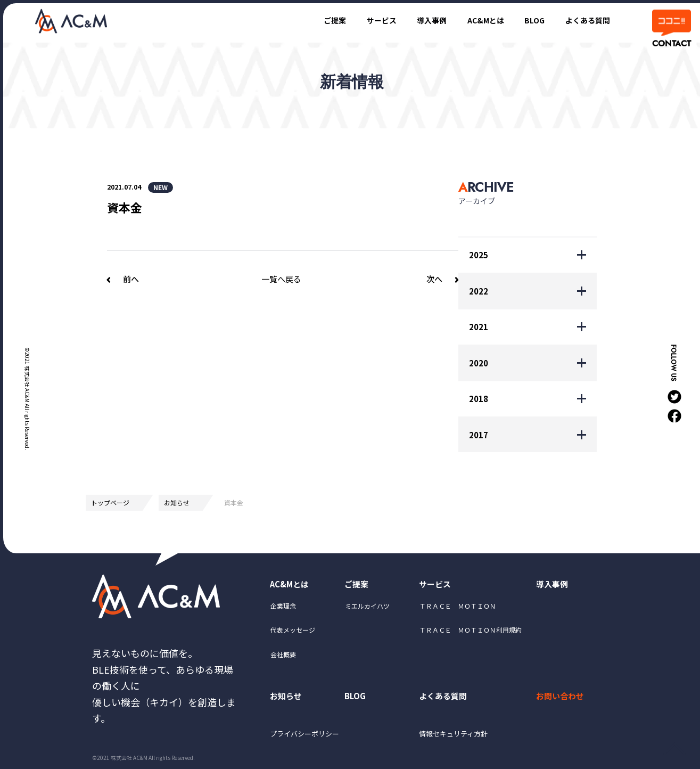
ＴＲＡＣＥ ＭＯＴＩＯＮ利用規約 (471, 632)
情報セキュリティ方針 (456, 738)
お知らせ (177, 502)
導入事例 (421, 20)
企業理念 (283, 608)
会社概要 (283, 656)
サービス (368, 20)
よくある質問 (586, 20)
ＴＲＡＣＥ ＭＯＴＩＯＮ (458, 608)
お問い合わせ (562, 698)
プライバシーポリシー (308, 738)
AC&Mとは (478, 20)
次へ (434, 279)
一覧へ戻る (281, 279)
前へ (131, 279)
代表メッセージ (293, 632)
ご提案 (319, 20)
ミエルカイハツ (367, 608)
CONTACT (671, 44)
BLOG (530, 20)
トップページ (110, 502)
